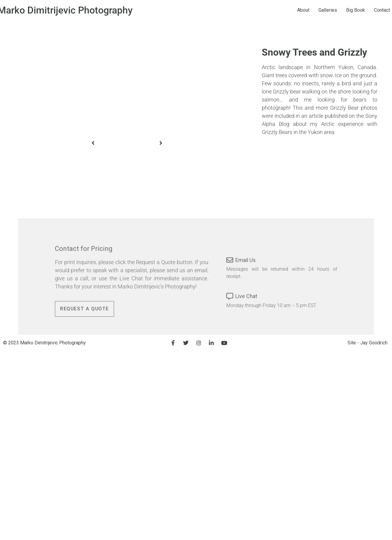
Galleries (339, 10)
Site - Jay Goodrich (368, 343)
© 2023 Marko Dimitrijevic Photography (44, 343)
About (314, 10)
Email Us (246, 278)
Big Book (366, 10)
